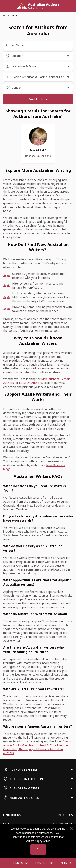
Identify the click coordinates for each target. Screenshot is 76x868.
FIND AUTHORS (44, 863)
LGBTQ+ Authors (31, 383)
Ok (38, 849)
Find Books (21, 863)
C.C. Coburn (38, 150)
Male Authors (50, 379)
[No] (71, 828)
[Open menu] (6, 863)
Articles (66, 863)
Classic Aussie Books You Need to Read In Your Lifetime (37, 743)
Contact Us (64, 815)
